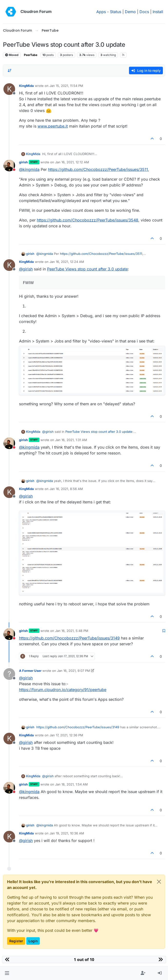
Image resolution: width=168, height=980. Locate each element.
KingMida (26, 86)
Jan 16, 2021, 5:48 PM (72, 631)
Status (116, 12)
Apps (101, 12)
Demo (130, 12)
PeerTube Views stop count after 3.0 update (87, 269)
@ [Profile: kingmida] (29, 169)
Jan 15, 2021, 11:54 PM (66, 86)
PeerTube (31, 55)
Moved (12, 55)
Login (33, 941)
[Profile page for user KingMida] (9, 89)
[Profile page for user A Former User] (9, 674)
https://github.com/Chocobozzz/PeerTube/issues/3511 (98, 169)
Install (158, 12)
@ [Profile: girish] (26, 269)
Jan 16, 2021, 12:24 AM (67, 262)
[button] (7, 973)
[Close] (159, 882)
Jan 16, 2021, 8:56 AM (66, 489)
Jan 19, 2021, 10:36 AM (67, 833)
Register (16, 941)
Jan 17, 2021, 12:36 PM (66, 735)
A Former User (30, 671)
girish (23, 162)
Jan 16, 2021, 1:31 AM (71, 440)
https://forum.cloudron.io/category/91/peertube (63, 690)
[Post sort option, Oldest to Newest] (10, 71)
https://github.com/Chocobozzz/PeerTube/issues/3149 (69, 638)
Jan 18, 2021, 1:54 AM (71, 784)
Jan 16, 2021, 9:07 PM (74, 671)
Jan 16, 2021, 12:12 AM (72, 162)
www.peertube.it (53, 126)
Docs (144, 12)
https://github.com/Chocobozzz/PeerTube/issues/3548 (88, 220)
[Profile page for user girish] (9, 166)
